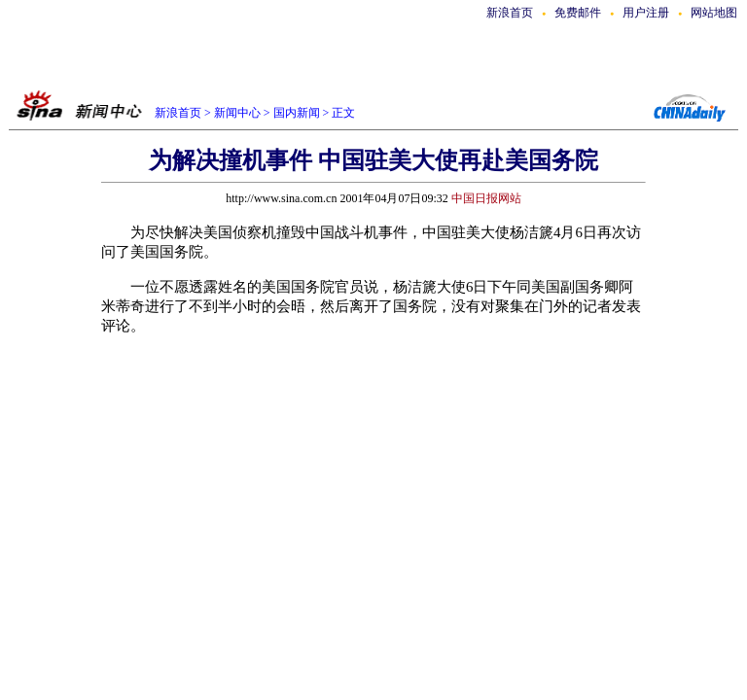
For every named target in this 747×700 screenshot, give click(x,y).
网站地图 (714, 13)
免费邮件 (578, 13)
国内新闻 (297, 113)
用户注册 (646, 13)
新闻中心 (237, 113)
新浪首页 (510, 13)
